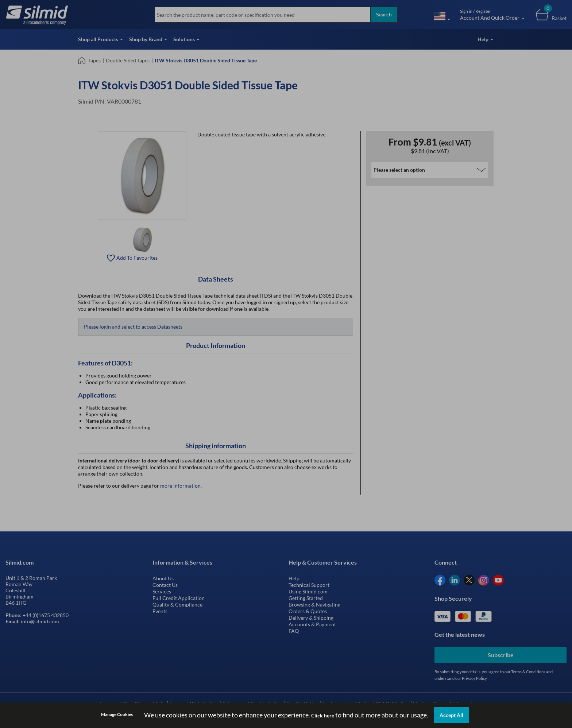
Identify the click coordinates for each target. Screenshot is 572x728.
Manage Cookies (117, 714)
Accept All (451, 715)
